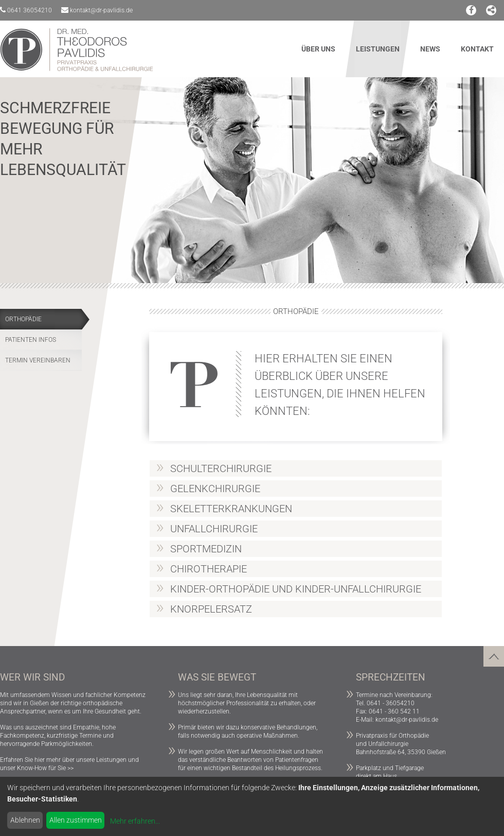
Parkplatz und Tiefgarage (390, 768)
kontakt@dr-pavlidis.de (97, 10)
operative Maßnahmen (267, 736)
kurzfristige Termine (74, 736)
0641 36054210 (26, 10)
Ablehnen (25, 820)
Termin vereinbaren (38, 360)
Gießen (39, 703)
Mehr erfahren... (135, 821)
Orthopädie (23, 319)
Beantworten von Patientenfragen (273, 760)
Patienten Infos (31, 340)
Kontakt (477, 49)
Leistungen (378, 49)
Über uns (318, 49)
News (430, 49)
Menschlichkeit (272, 752)
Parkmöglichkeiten (67, 744)
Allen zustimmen (76, 820)
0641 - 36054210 (391, 703)
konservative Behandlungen (278, 727)
